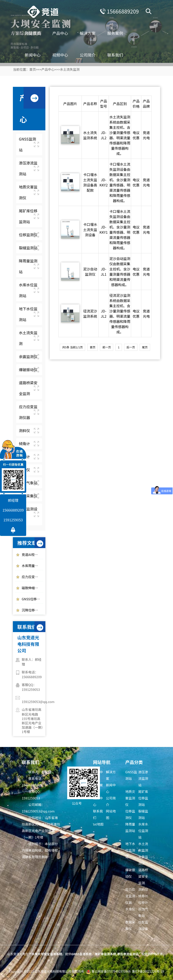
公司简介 (91, 54)
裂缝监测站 (143, 814)
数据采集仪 (130, 925)
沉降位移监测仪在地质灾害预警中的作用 (32, 610)
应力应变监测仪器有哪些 (32, 577)
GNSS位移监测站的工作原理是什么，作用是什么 (32, 599)
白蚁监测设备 (143, 925)
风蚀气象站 (143, 912)
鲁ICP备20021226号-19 (148, 971)
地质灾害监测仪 (130, 798)
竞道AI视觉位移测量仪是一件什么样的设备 (32, 555)
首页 (33, 69)
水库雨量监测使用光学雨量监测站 (32, 566)
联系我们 (118, 54)
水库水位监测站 (143, 831)
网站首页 (36, 33)
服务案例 (118, 33)
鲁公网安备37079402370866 (111, 971)
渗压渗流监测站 (143, 778)
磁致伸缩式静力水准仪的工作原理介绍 (32, 588)
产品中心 (63, 33)
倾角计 (143, 896)
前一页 (107, 347)
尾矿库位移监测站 (143, 798)
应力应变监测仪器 (130, 896)
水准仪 (130, 909)
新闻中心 (36, 54)
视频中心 (63, 54)
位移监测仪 (130, 814)
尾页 (145, 347)
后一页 (131, 347)
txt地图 (98, 824)
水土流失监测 (70, 69)
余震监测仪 (143, 860)
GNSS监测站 (131, 775)
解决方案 (91, 33)
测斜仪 (143, 889)
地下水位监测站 (130, 850)
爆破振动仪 (130, 873)
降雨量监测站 (130, 827)
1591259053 (13, 520)
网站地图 (111, 814)
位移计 (143, 902)
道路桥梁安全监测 (143, 876)
